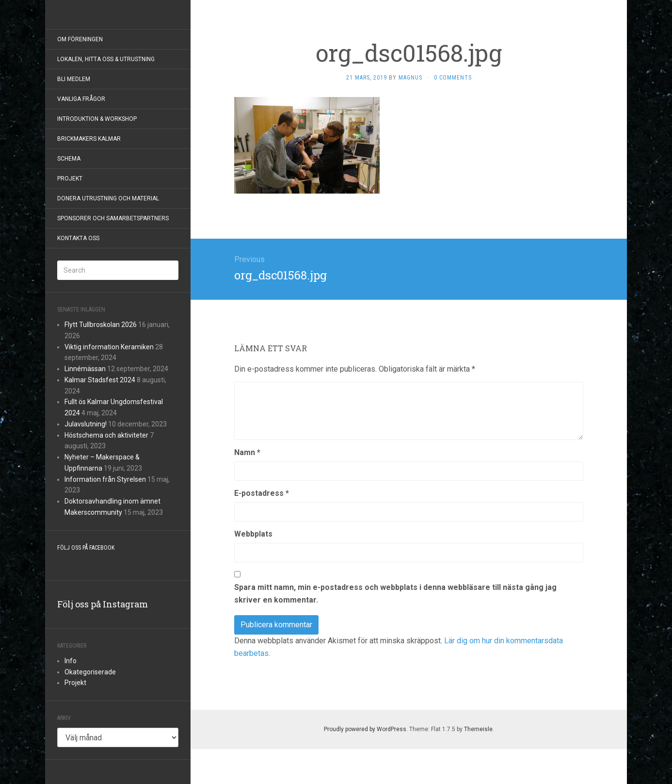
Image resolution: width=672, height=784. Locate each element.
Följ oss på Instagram (103, 604)
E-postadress (262, 493)
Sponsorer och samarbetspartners (113, 218)
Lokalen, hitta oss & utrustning (106, 59)
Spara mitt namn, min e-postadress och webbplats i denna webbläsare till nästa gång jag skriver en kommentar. (395, 594)
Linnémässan (85, 369)
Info (71, 661)
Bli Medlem (74, 79)
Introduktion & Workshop (97, 119)
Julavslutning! (86, 424)
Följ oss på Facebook (86, 548)
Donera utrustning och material (108, 198)
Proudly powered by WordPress (365, 729)
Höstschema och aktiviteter (106, 435)
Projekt (70, 179)
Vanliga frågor (81, 99)
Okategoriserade (90, 672)
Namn (247, 452)
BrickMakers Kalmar (89, 139)
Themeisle (478, 729)
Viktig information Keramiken (109, 347)
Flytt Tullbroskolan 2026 (101, 325)
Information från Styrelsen (105, 479)
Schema (69, 159)
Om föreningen (80, 39)
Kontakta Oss (78, 238)
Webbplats (253, 534)
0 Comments (453, 78)
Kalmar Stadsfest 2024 (100, 380)
